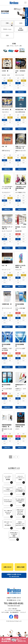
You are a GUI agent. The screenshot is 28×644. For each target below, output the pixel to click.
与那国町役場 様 (7, 304)
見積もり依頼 (21, 567)
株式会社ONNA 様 (21, 109)
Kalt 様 (4, 265)
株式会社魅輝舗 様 (20, 305)
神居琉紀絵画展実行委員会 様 (7, 426)
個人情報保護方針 (14, 612)
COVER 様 (5, 71)
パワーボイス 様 (6, 109)
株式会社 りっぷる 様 (21, 228)
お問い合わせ (7, 567)
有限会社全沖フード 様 (21, 385)
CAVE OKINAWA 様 (21, 72)
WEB (21, 23)
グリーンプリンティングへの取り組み (13, 610)
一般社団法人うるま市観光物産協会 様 (21, 188)
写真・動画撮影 (21, 29)
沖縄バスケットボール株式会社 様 (20, 147)
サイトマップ (23, 612)
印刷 (7, 23)
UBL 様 (4, 146)
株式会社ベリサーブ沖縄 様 (7, 228)
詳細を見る (7, 92)
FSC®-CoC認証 (5, 612)
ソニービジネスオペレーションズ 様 (7, 187)
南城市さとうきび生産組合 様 (20, 266)
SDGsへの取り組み (13, 609)
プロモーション (7, 29)
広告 (7, 35)
